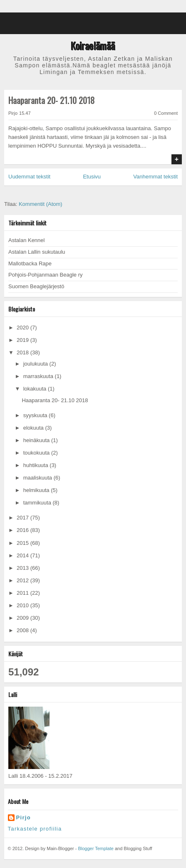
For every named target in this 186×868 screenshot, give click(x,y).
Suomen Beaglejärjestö (36, 286)
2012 (24, 580)
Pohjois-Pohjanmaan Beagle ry (46, 275)
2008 (24, 630)
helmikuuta (37, 490)
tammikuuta (38, 503)
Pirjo (24, 817)
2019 (24, 340)
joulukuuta (36, 364)
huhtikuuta (37, 465)
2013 (24, 568)
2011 (24, 593)
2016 (24, 530)
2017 (24, 518)
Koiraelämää (93, 46)
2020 (24, 328)
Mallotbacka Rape (30, 263)
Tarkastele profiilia (35, 829)
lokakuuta (36, 389)
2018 (24, 352)
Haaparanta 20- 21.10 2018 (51, 100)
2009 (24, 618)
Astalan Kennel (26, 240)
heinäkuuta (37, 440)
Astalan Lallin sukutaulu (37, 252)
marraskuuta (39, 376)
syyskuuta (36, 415)
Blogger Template (95, 848)
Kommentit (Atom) (41, 204)
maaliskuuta (38, 478)
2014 (24, 555)
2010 (24, 605)
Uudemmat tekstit (29, 177)
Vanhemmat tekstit (155, 177)
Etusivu (92, 177)
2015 (24, 543)
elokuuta (34, 428)
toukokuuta (37, 453)
